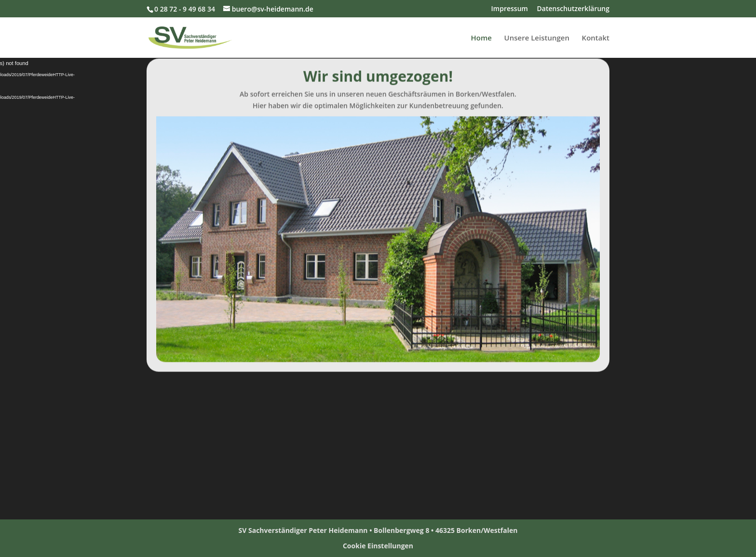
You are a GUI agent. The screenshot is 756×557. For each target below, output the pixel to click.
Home (481, 38)
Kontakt (596, 38)
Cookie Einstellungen (378, 546)
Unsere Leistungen (537, 38)
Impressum (510, 9)
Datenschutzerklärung (573, 9)
